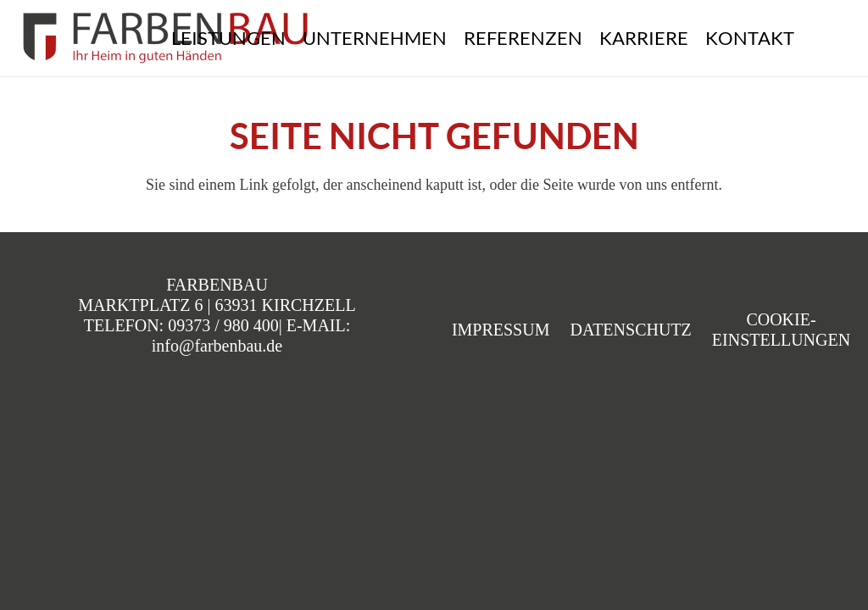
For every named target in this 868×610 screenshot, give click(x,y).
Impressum (501, 330)
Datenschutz (630, 330)
